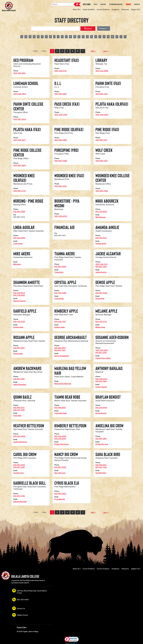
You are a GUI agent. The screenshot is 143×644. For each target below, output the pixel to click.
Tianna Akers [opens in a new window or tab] (59, 272)
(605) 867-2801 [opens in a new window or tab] (60, 94)
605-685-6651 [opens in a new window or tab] (60, 408)
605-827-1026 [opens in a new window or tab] (19, 410)
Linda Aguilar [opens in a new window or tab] (18, 243)
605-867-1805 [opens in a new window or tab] (19, 348)
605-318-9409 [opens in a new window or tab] (101, 408)
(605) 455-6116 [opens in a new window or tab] (60, 71)
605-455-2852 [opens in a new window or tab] (19, 238)
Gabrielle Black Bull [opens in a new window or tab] (20, 501)
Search (77, 4)
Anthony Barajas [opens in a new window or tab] (101, 387)
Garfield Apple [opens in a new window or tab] (18, 327)
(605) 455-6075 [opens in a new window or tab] (61, 216)
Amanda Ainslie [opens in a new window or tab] (101, 243)
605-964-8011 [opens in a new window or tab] (60, 348)
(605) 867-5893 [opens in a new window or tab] (20, 165)
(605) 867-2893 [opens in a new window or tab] (61, 140)
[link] (71, 640)
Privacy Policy (22, 627)
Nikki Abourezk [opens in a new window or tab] (100, 217)
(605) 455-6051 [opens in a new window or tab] (20, 73)
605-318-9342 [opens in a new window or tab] (19, 295)
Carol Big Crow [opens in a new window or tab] (19, 473)
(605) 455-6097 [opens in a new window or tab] (102, 350)
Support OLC (136, 10)
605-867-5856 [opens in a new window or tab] (19, 212)
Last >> (106, 51)
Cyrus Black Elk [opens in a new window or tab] (60, 499)
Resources (125, 10)
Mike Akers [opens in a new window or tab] (17, 264)
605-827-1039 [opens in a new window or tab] (19, 467)
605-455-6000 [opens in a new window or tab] (20, 599)
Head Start (103, 4)
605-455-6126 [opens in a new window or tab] (19, 322)
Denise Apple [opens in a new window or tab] (100, 298)
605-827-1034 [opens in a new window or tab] (101, 467)
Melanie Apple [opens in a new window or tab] (100, 327)
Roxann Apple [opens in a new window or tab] (18, 353)
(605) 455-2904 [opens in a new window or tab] (102, 115)
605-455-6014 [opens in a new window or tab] (19, 293)
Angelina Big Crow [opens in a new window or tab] (102, 444)
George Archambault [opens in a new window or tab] (62, 356)
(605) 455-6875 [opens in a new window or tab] (20, 94)
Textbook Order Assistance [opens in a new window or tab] (116, 4)
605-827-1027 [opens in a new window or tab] (60, 350)
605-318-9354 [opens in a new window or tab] (60, 439)
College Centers (20, 615)
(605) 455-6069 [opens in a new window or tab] (102, 71)
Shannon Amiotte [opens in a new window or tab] (19, 301)
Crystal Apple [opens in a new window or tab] (59, 298)
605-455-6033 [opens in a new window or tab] (101, 379)
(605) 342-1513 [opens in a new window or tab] (101, 264)
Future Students (89, 10)
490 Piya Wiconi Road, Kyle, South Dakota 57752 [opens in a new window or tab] (29, 591)
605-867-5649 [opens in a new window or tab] (60, 267)
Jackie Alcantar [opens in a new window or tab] (101, 272)
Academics (115, 10)
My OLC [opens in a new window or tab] (96, 4)
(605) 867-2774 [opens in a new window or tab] (19, 191)
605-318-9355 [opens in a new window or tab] (101, 212)
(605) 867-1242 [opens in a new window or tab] (102, 94)
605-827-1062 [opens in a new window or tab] (101, 381)
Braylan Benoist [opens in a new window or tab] (101, 413)
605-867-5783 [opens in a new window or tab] (19, 496)
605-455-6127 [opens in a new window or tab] (101, 238)
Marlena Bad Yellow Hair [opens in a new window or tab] (63, 384)
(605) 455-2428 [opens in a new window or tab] (61, 115)
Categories (103, 28)
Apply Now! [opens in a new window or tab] (87, 4)
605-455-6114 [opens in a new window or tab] (101, 322)
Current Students (103, 10)
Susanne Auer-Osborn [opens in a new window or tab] (103, 358)
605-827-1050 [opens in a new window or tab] (101, 353)
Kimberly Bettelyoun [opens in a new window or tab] (62, 444)
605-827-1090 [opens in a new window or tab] (101, 267)
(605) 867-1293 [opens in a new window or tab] (101, 161)
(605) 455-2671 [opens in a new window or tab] (19, 140)
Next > (93, 51)
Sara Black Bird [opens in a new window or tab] (101, 473)
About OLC (77, 10)
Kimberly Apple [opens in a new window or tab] (60, 327)
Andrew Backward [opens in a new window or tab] (20, 384)
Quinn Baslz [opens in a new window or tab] (17, 415)
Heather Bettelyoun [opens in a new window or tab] (20, 442)
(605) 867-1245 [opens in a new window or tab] (60, 186)
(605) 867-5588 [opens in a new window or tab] (61, 161)
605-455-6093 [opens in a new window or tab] (60, 436)
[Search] (63, 4)
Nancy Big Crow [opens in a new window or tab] (60, 473)
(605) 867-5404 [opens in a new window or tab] (20, 119)
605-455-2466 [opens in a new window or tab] (60, 293)
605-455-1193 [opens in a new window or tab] (60, 322)
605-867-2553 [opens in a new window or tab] (19, 465)
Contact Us (137, 4)
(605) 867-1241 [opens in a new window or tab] (101, 140)
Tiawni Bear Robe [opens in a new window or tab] (60, 413)
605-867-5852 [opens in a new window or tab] (60, 494)
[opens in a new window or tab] (128, 4)
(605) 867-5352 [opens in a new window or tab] (102, 191)
